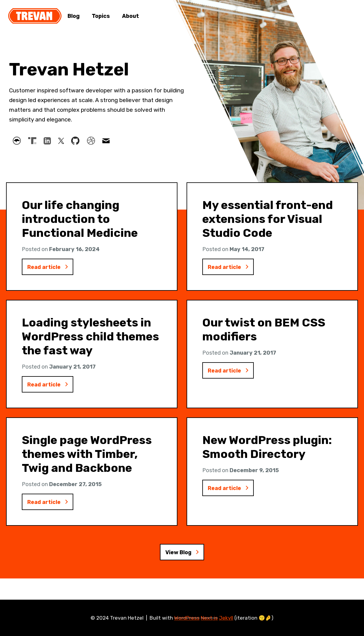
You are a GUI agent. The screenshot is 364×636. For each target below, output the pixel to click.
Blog (74, 16)
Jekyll (226, 618)
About (131, 16)
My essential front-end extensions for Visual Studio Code (268, 219)
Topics (101, 16)
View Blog (182, 558)
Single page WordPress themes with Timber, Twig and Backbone (87, 458)
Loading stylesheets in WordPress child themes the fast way (90, 338)
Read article (50, 268)
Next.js (209, 618)
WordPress (187, 618)
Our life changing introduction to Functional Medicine (80, 219)
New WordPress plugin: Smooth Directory (267, 451)
